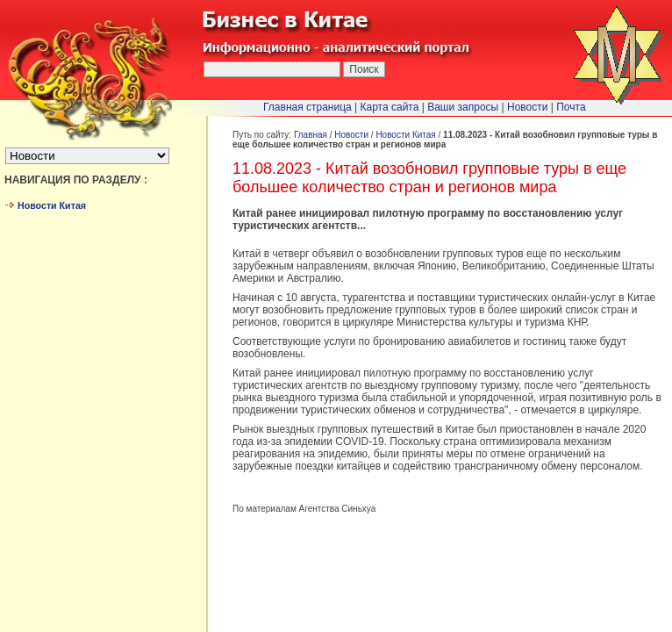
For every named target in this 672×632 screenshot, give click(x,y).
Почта (571, 107)
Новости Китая (405, 135)
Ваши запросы (463, 107)
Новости (351, 135)
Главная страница (307, 107)
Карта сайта (390, 107)
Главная (311, 135)
